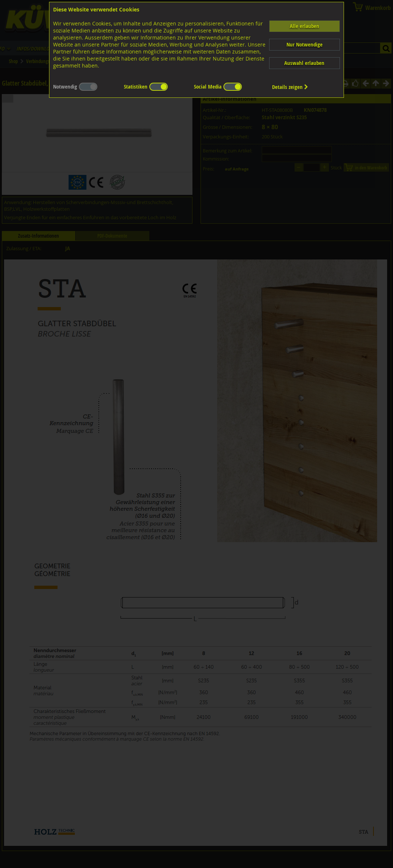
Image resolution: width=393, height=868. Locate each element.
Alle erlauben (305, 26)
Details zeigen (290, 87)
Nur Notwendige (305, 44)
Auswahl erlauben (304, 63)
